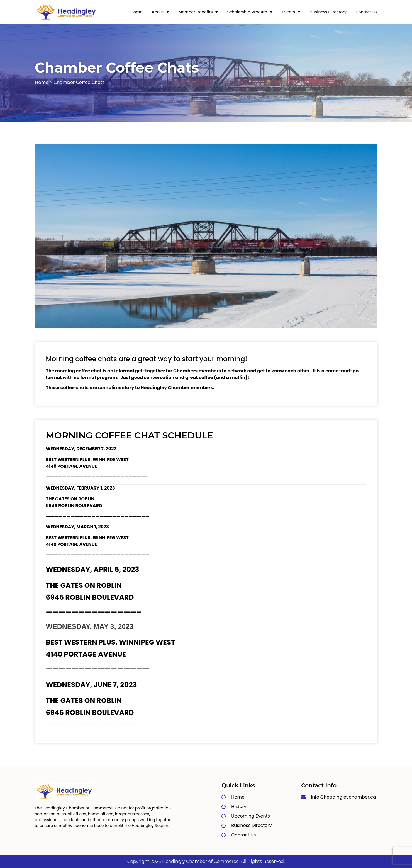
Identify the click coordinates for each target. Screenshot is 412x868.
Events (291, 12)
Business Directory (328, 12)
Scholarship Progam (250, 12)
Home (136, 12)
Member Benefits (198, 12)
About (160, 12)
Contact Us (367, 12)
